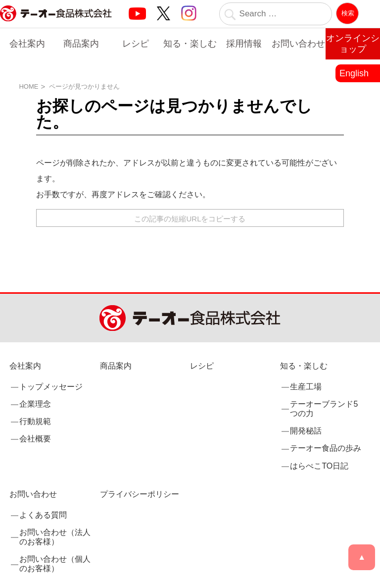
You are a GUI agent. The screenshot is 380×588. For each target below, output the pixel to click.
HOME (28, 86)
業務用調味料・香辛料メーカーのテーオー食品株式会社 (56, 24)
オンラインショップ (353, 44)
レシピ (136, 44)
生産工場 (306, 387)
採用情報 (244, 44)
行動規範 (35, 421)
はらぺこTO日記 (319, 466)
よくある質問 (43, 515)
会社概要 (35, 439)
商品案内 (81, 44)
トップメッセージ (51, 387)
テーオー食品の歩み (326, 448)
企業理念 (35, 404)
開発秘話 (306, 431)
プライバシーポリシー (140, 494)
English (354, 73)
